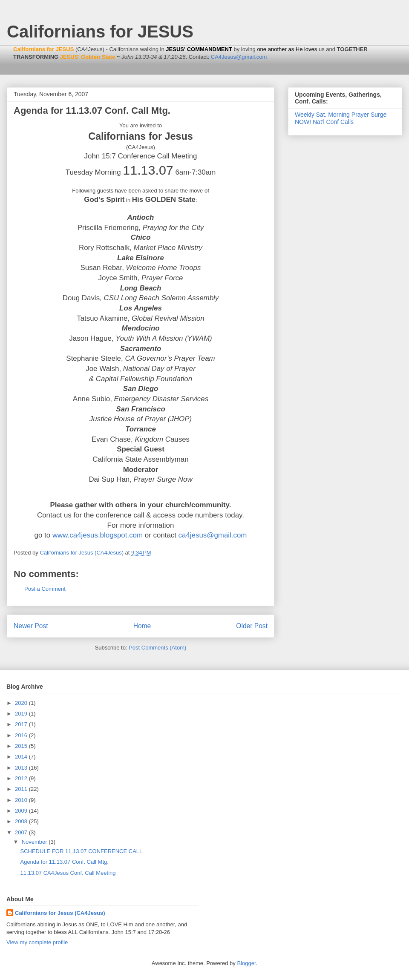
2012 (22, 778)
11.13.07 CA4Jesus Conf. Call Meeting (68, 873)
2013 (22, 768)
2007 (22, 832)
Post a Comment (45, 589)
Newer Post (31, 626)
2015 (22, 746)
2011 (22, 789)
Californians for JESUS (100, 32)
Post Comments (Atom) (157, 648)
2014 (22, 757)
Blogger (246, 963)
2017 (22, 724)
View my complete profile (37, 942)
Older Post (252, 626)
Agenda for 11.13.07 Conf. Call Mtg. (64, 862)
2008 (22, 821)
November (35, 842)
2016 (22, 735)
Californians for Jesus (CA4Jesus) (60, 913)
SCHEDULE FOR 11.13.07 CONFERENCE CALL (81, 851)
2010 (22, 800)
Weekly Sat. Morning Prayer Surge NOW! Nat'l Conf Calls (341, 118)
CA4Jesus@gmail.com (239, 57)
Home (142, 626)
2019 (22, 714)
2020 (22, 703)
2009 (22, 811)
